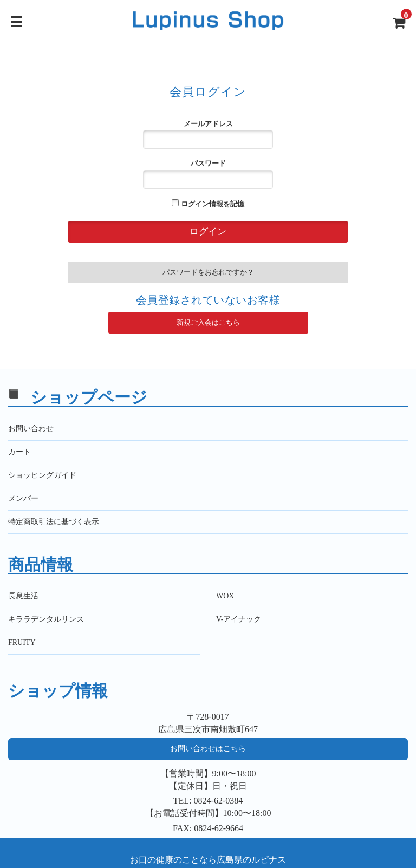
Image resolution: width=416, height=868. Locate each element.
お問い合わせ (31, 429)
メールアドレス (208, 134)
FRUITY (22, 642)
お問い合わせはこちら (208, 749)
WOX (225, 596)
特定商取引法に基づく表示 (54, 522)
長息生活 (23, 596)
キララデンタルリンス (46, 619)
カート (19, 452)
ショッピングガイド (42, 475)
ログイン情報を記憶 (208, 204)
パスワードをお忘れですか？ (208, 272)
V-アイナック (239, 619)
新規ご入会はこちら (208, 322)
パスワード (208, 174)
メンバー (23, 498)
